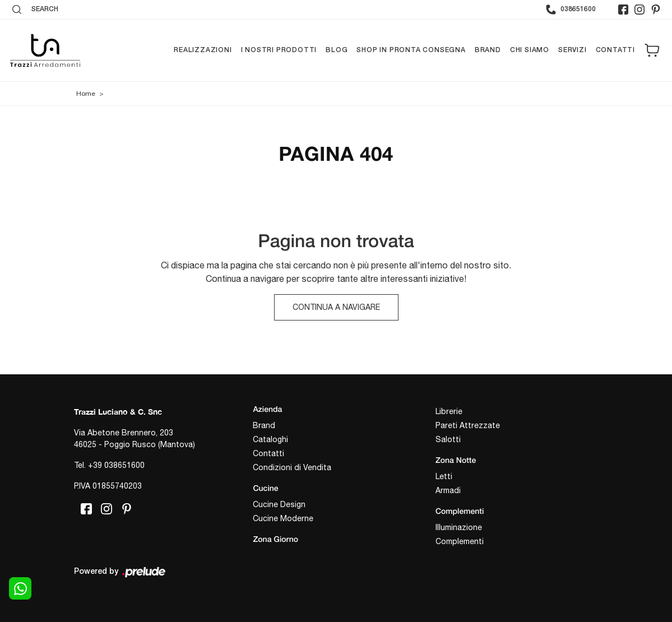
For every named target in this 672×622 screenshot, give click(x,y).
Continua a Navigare (336, 307)
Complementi (460, 541)
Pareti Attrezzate (468, 425)
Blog (337, 50)
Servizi (573, 50)
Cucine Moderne (283, 518)
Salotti (448, 439)
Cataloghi (270, 439)
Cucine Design (279, 504)
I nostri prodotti (279, 50)
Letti (444, 476)
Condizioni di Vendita (292, 467)
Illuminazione (459, 527)
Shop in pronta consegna (411, 50)
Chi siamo (530, 50)
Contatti (615, 50)
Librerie (449, 411)
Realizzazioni (203, 50)
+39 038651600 (116, 465)
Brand (488, 50)
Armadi (448, 490)
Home (86, 94)
